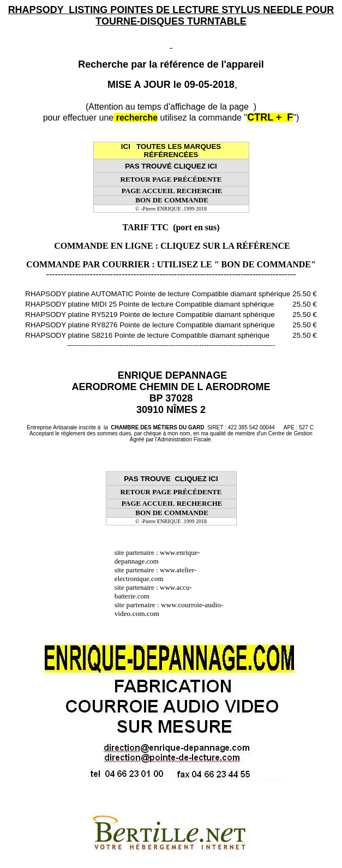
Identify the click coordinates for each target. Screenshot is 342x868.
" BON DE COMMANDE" (265, 264)
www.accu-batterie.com (153, 592)
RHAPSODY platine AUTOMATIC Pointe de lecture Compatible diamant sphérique (158, 294)
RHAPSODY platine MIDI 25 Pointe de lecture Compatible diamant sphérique (149, 304)
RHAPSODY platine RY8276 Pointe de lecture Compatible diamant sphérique (150, 325)
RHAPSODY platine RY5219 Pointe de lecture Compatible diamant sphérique (150, 315)
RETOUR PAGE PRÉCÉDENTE (171, 179)
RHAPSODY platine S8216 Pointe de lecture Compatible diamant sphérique (147, 335)
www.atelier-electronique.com (156, 574)
